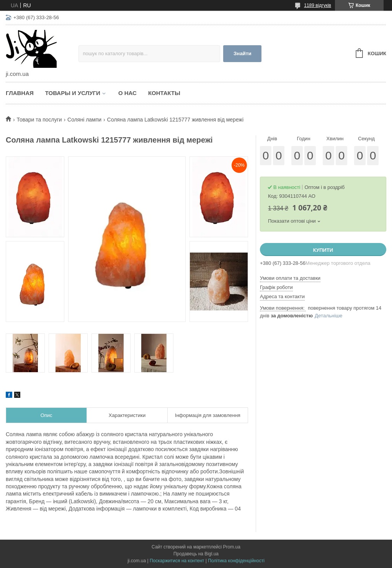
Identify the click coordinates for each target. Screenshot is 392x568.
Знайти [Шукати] (243, 53)
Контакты (164, 93)
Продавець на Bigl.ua (196, 554)
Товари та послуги (39, 120)
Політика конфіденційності (236, 561)
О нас (127, 93)
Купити (323, 250)
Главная (20, 93)
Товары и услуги (73, 93)
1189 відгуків (318, 5)
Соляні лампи (84, 120)
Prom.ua (232, 547)
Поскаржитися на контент (177, 561)
